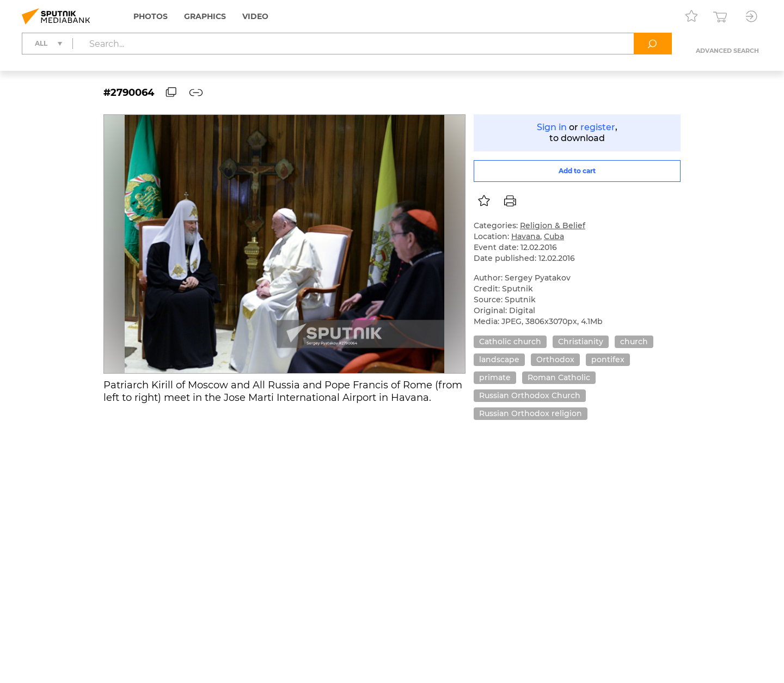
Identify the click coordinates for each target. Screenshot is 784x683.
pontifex (608, 359)
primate (495, 377)
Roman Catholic (559, 377)
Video (255, 16)
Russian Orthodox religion (531, 413)
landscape (499, 359)
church (634, 342)
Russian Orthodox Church (530, 395)
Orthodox (555, 359)
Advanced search (727, 51)
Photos (151, 16)
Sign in (552, 127)
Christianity (581, 342)
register (598, 127)
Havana (526, 236)
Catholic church (510, 342)
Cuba (554, 236)
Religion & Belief (553, 225)
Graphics (205, 16)
